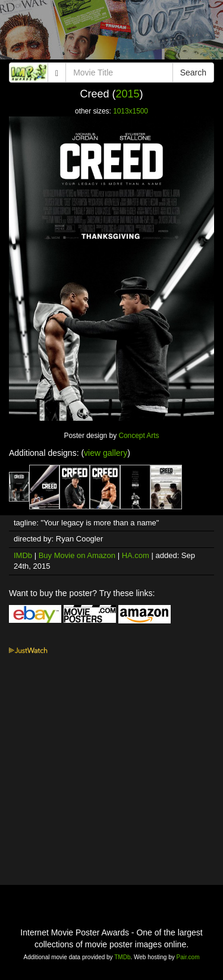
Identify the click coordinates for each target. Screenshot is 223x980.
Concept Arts (139, 436)
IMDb (23, 555)
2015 (127, 94)
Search (193, 73)
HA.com (136, 555)
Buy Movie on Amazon (77, 555)
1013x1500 (131, 111)
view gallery (106, 453)
